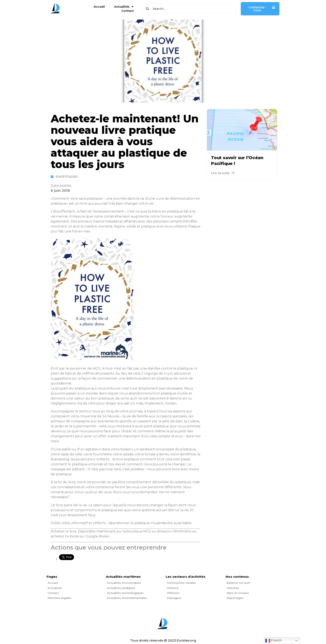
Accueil (99, 7)
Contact (128, 11)
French (273, 641)
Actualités (124, 7)
